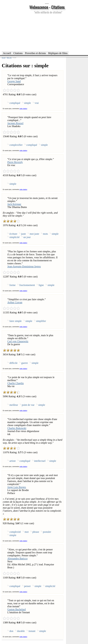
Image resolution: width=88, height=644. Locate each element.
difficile (13, 363)
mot (27, 532)
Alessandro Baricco (17, 558)
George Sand (14, 81)
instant (32, 631)
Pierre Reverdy (15, 162)
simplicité (14, 237)
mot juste (34, 234)
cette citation (23, 109)
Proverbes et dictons (36, 53)
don (11, 631)
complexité (15, 532)
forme (12, 285)
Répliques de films (58, 53)
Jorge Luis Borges (17, 487)
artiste (13, 461)
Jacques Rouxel (15, 123)
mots (45, 234)
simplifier (41, 321)
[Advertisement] (47, 32)
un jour (27, 237)
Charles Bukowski (17, 428)
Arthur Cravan (15, 302)
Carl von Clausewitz (18, 341)
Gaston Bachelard (16, 609)
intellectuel (40, 461)
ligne (41, 285)
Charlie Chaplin (15, 383)
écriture (13, 234)
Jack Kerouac (14, 204)
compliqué (15, 103)
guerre (25, 363)
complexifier (16, 145)
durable (21, 631)
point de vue (28, 405)
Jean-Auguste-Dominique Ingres (24, 266)
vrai (37, 103)
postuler (47, 532)
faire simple (15, 321)
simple (27, 103)
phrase (36, 532)
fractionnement (27, 285)
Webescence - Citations (47, 7)
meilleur (14, 405)
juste (23, 234)
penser (27, 586)
